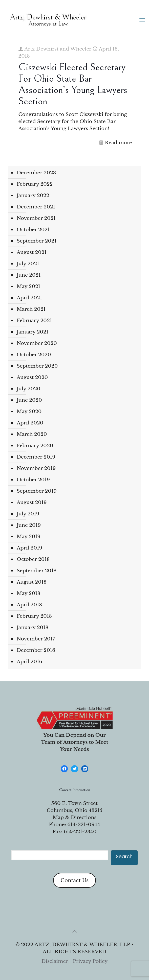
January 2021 (33, 332)
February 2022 (35, 184)
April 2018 (29, 605)
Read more (118, 143)
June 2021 (29, 275)
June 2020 (29, 400)
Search (124, 857)
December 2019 (36, 457)
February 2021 (34, 320)
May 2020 (29, 411)
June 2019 (29, 525)
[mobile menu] (142, 20)
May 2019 (29, 536)
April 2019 (29, 548)
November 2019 (36, 468)
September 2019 (37, 491)
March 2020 (32, 434)
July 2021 (28, 264)
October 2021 (33, 230)
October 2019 (33, 480)
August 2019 (32, 502)
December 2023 (36, 173)
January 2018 (33, 627)
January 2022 (33, 195)
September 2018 (37, 571)
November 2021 (36, 218)
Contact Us (74, 880)
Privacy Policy (90, 961)
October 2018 (33, 559)
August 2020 (32, 377)
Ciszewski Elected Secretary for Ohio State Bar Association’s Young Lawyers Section (73, 84)
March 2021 (31, 309)
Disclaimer (55, 961)
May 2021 (28, 286)
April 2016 (29, 662)
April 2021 (29, 298)
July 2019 (28, 514)
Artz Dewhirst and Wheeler (58, 49)
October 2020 (34, 355)
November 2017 (36, 639)
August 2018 (32, 582)
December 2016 (36, 650)
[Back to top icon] (75, 931)
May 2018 (28, 593)
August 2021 (32, 252)
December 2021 (36, 207)
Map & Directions (74, 817)
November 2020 (37, 343)
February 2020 (35, 446)
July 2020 (28, 389)
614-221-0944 (84, 824)
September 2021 (37, 241)
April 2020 (30, 423)
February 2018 (34, 616)
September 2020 (37, 366)
